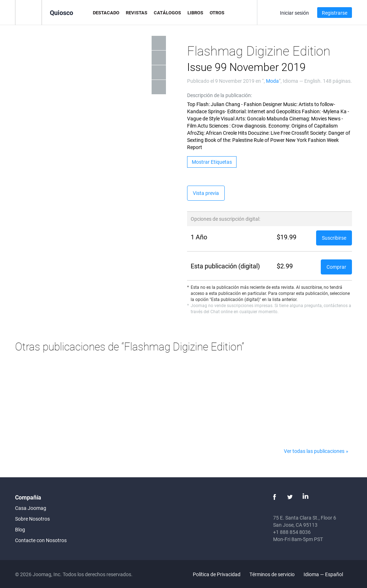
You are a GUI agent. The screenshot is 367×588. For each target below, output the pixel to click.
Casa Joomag (31, 508)
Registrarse (335, 13)
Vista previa (206, 193)
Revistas (137, 13)
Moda (272, 81)
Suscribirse (334, 238)
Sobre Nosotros (32, 519)
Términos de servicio (272, 574)
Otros (217, 13)
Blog (20, 529)
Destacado (106, 13)
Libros (195, 13)
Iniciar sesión (294, 13)
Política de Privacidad (217, 574)
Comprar (336, 267)
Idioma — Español (327, 574)
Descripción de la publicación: (220, 95)
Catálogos (167, 13)
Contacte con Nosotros (41, 540)
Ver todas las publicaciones (314, 451)
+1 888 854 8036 (292, 532)
